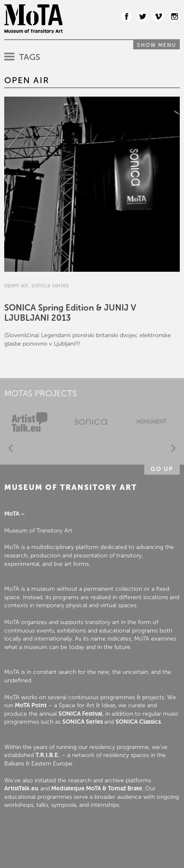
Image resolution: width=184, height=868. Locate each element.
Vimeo (159, 16)
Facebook (126, 16)
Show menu (157, 45)
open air (16, 285)
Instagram (175, 16)
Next (173, 448)
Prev (11, 448)
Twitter (143, 16)
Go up (162, 469)
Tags (30, 57)
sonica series (50, 285)
